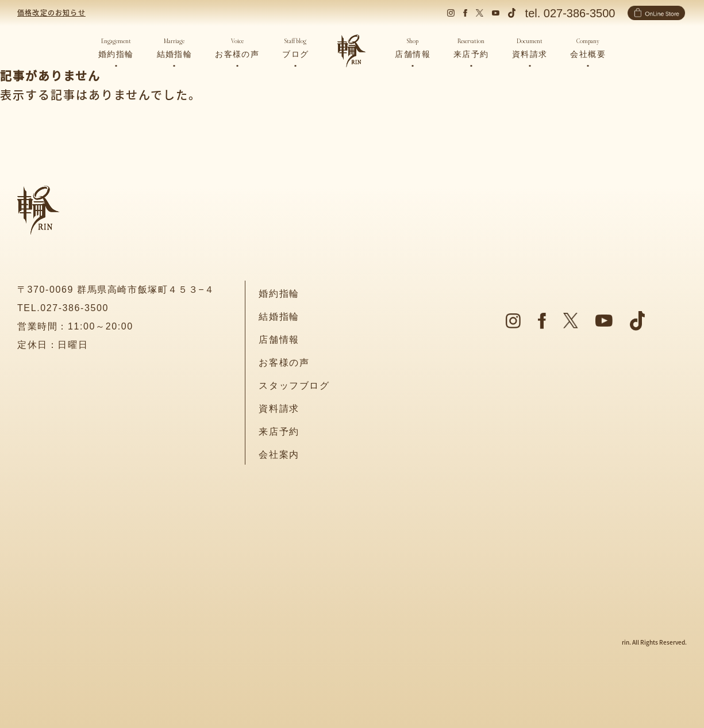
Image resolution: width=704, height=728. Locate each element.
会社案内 (279, 455)
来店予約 (279, 432)
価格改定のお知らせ (51, 12)
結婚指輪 (279, 317)
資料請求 (279, 409)
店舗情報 (279, 340)
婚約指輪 (279, 294)
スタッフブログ (294, 386)
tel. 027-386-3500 (570, 13)
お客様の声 (284, 363)
